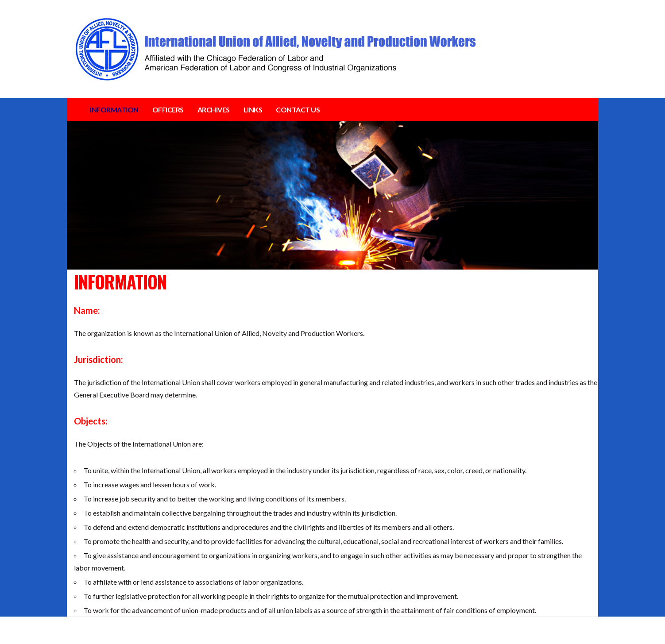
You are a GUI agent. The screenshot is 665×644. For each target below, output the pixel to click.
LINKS (253, 110)
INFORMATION (114, 110)
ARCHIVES (214, 110)
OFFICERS (168, 110)
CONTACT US (298, 110)
